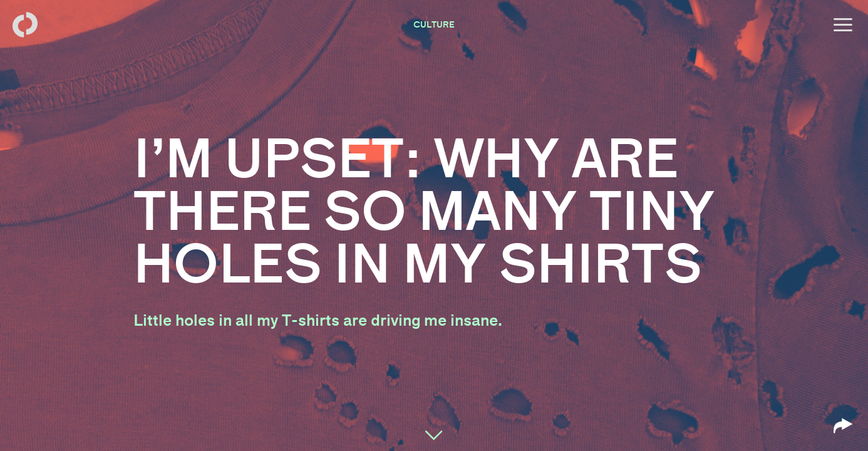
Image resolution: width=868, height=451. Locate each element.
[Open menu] (843, 25)
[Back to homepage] (25, 25)
